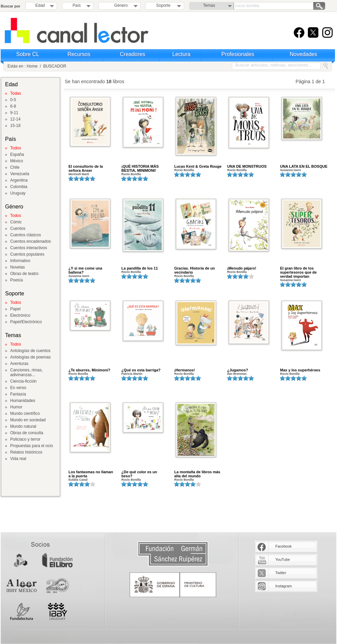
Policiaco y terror (25, 439)
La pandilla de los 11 (140, 268)
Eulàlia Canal (78, 480)
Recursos (79, 54)
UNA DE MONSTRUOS (247, 166)
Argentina (19, 180)
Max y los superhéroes (300, 370)
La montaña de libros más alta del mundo (197, 474)
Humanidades (23, 401)
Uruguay (18, 193)
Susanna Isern (291, 170)
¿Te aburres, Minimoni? (89, 370)
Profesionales (238, 54)
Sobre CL (28, 54)
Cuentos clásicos (26, 235)
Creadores (133, 54)
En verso (18, 388)
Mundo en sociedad (28, 420)
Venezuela (20, 174)
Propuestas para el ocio (32, 446)
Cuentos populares (27, 254)
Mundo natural (23, 426)
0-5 (13, 100)
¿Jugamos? (238, 370)
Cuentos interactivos (29, 248)
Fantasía (18, 394)
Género (120, 5)
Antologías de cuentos (30, 351)
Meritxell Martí (79, 174)
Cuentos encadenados (31, 241)
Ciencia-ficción (23, 381)
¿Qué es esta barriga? (141, 370)
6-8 (13, 106)
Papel (15, 309)
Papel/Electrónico (26, 322)
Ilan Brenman (237, 374)
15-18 (15, 126)
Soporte (163, 5)
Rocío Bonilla (131, 174)
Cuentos (18, 228)
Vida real (18, 459)
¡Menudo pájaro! (242, 268)
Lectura (181, 54)
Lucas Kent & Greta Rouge (198, 166)
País (77, 5)
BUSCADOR (55, 66)
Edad (40, 5)
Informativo (20, 261)
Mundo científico (25, 413)
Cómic (16, 222)
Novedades (304, 54)
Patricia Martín (132, 374)
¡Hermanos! (185, 370)
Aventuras (19, 364)
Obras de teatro (24, 274)
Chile (15, 167)
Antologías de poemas (30, 357)
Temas (209, 5)
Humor (16, 407)
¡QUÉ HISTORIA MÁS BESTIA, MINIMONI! (140, 168)
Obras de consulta (27, 433)
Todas (16, 93)
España (17, 154)
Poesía (16, 280)
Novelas (17, 267)
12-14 (15, 119)
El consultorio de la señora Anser (86, 168)
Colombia (19, 187)
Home (32, 66)
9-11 (14, 113)
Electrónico (20, 315)
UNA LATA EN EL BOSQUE (304, 166)
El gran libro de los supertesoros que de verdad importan (298, 272)
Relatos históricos (26, 452)
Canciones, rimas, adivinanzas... (26, 372)
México (17, 161)
